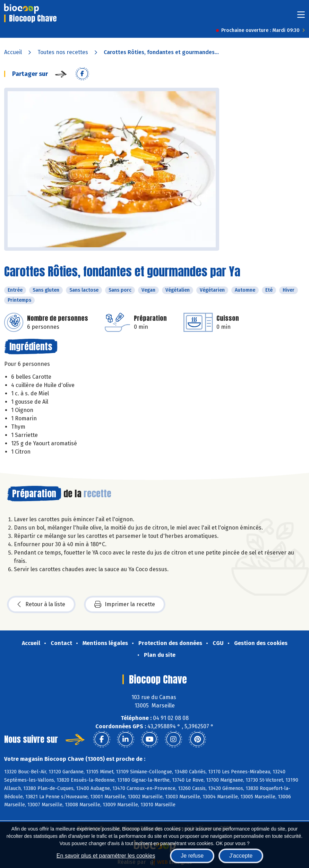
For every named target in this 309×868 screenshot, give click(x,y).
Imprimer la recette (125, 604)
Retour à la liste (41, 604)
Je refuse (192, 856)
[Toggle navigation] (301, 17)
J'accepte (241, 856)
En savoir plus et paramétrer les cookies (106, 856)
